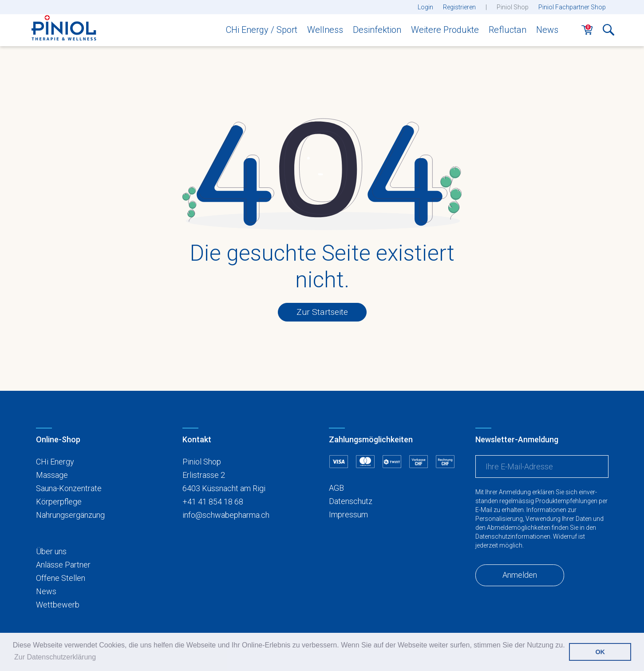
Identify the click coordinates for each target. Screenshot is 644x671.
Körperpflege (59, 502)
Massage (52, 475)
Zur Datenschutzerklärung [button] (55, 657)
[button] (608, 32)
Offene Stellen (61, 578)
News (547, 30)
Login (425, 7)
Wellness (325, 30)
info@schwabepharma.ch (226, 515)
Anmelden (520, 575)
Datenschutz (351, 501)
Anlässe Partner (63, 565)
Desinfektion (377, 30)
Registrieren (459, 7)
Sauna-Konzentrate (69, 488)
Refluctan (508, 30)
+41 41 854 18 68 (213, 502)
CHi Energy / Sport (262, 30)
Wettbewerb (58, 605)
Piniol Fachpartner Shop (572, 7)
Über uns (51, 551)
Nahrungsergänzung (70, 515)
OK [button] (600, 652)
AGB (336, 488)
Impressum (348, 514)
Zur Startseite (322, 312)
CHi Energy (55, 462)
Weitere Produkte (445, 30)
